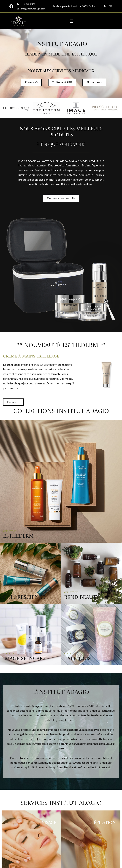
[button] (72, 21)
